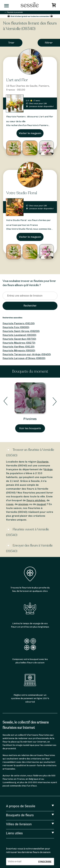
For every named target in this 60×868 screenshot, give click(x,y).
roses (10, 504)
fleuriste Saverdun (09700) (19, 339)
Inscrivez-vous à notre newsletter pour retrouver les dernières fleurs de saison (28, 850)
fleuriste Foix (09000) (16, 327)
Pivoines (30, 419)
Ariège (48, 469)
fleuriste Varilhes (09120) (19, 347)
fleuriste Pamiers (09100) (19, 323)
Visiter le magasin (30, 133)
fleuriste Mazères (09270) (19, 343)
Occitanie (43, 462)
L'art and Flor (17, 80)
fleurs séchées (36, 500)
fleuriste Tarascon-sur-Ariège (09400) (27, 354)
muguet (41, 504)
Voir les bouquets (30, 428)
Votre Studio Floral (22, 193)
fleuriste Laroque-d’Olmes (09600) (24, 358)
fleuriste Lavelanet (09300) (19, 335)
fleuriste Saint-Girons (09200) (21, 331)
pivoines (23, 504)
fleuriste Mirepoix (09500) (19, 350)
